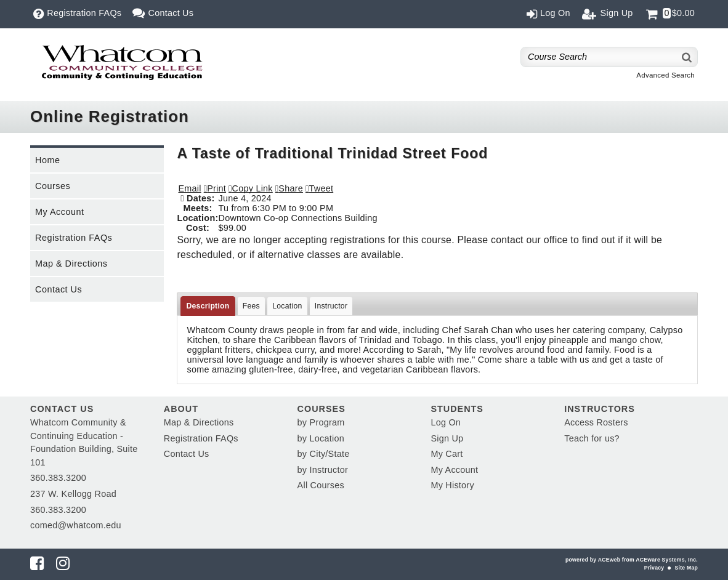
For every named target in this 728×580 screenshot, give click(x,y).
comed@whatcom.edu (76, 525)
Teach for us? (592, 438)
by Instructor (323, 470)
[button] (289, 188)
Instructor (331, 306)
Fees (251, 306)
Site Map (686, 568)
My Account (59, 212)
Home (47, 160)
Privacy (654, 568)
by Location (321, 438)
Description (208, 306)
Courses (53, 186)
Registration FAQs (74, 238)
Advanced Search (665, 75)
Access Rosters (596, 422)
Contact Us (59, 289)
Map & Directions (71, 264)
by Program (321, 422)
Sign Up (447, 438)
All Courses (321, 485)
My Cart (447, 454)
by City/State (324, 454)
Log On (446, 422)
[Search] (687, 57)
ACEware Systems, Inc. (667, 560)
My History (452, 485)
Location (287, 306)
